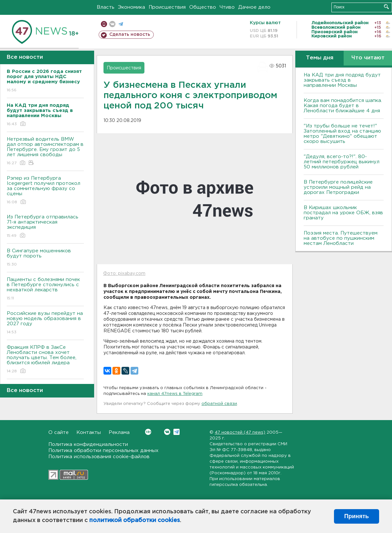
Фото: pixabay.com (124, 274)
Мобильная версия (104, 24)
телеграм (121, 24)
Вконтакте (148, 432)
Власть (106, 7)
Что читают (368, 58)
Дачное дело (254, 7)
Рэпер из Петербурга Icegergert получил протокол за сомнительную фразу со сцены (45, 191)
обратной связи (219, 404)
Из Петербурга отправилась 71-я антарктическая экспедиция (45, 227)
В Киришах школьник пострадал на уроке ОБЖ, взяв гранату (343, 213)
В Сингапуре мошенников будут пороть (45, 258)
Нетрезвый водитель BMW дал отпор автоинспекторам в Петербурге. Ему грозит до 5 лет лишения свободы (45, 151)
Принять (357, 516)
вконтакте (112, 24)
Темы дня (320, 58)
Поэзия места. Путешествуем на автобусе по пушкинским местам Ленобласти (341, 238)
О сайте (59, 432)
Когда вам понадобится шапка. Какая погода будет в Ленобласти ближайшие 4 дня (343, 106)
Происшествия (167, 7)
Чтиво (227, 7)
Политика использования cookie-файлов (99, 457)
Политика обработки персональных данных (103, 451)
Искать (386, 7)
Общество (203, 7)
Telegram (176, 432)
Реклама (119, 432)
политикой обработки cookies (135, 520)
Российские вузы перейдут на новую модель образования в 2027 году (45, 323)
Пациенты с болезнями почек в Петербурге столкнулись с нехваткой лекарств (45, 289)
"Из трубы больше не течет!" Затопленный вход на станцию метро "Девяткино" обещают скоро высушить (342, 134)
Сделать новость (130, 35)
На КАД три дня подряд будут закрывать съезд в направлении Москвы (342, 80)
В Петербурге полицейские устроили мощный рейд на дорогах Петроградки (338, 187)
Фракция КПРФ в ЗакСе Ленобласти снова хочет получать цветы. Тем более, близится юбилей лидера (45, 360)
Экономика (132, 7)
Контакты (89, 432)
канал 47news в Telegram (175, 394)
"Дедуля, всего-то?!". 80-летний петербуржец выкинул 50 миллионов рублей (342, 162)
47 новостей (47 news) (240, 432)
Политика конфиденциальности (88, 444)
